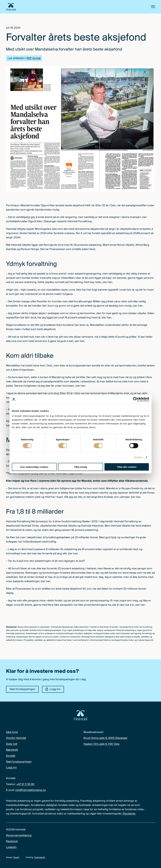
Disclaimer (129, 814)
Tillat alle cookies (127, 467)
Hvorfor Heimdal (16, 738)
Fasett (16, 857)
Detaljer (138, 457)
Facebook (12, 841)
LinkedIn (11, 847)
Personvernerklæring (19, 836)
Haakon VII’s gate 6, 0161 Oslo (101, 744)
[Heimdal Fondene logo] (11, 7)
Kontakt (11, 756)
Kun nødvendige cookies (34, 467)
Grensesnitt (40, 857)
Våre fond (12, 732)
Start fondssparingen (22, 689)
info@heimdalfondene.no (31, 790)
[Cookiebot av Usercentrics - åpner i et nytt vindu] (135, 399)
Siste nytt (12, 744)
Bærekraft (12, 750)
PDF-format (34, 58)
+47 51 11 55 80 (25, 784)
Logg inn (53, 689)
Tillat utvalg (80, 467)
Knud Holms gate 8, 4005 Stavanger (106, 738)
